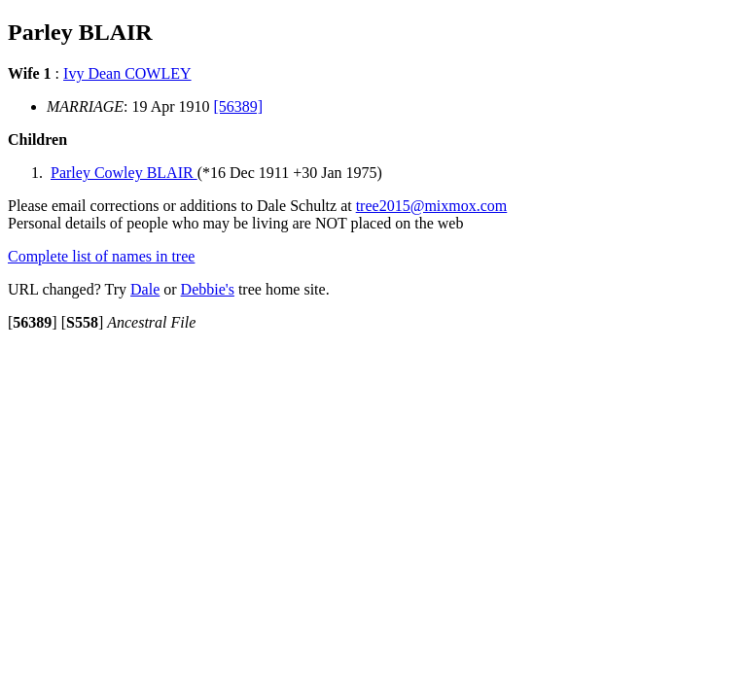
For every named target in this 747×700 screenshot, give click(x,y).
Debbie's (208, 289)
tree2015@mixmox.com (432, 206)
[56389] (239, 106)
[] (33, 322)
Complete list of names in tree (101, 256)
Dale (145, 289)
